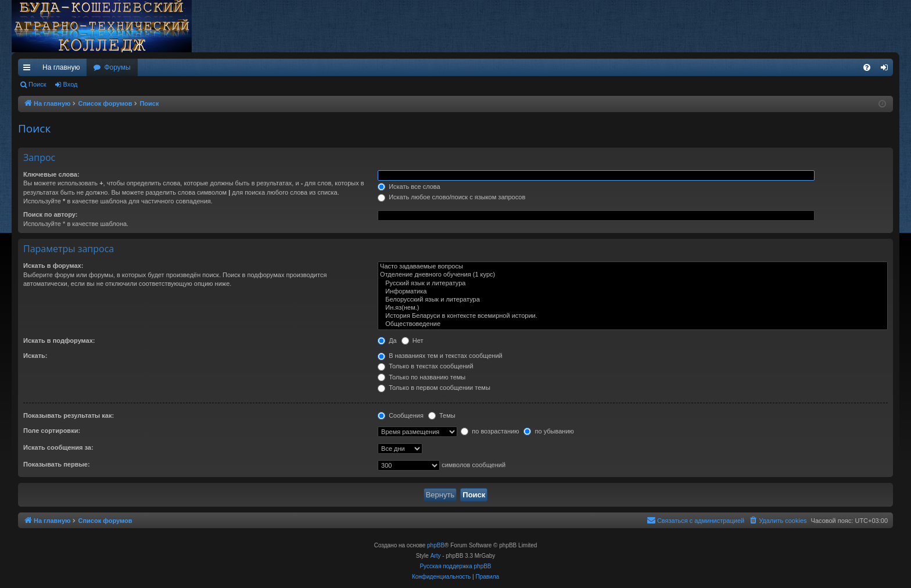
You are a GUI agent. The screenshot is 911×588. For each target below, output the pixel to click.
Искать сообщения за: (58, 447)
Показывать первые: (57, 464)
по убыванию (548, 431)
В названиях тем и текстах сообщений (440, 356)
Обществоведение (633, 324)
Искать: (35, 356)
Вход (71, 84)
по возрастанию (490, 431)
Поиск (37, 84)
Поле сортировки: (52, 431)
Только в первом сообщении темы (434, 388)
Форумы (117, 67)
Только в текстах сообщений (426, 366)
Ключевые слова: (51, 174)
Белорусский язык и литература (633, 300)
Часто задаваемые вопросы (633, 267)
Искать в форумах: (53, 266)
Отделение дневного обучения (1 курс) (633, 275)
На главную (61, 67)
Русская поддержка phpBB (455, 566)
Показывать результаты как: (69, 415)
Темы (442, 415)
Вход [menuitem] (887, 70)
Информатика (633, 292)
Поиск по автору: (50, 214)
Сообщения (401, 415)
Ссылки (29, 70)
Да (387, 340)
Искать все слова (409, 187)
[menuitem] (867, 67)
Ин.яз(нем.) (633, 308)
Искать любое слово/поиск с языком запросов (451, 197)
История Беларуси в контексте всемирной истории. (633, 316)
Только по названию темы (422, 377)
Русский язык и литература (633, 284)
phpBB (436, 545)
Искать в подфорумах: (59, 340)
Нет (413, 340)
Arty (436, 556)
